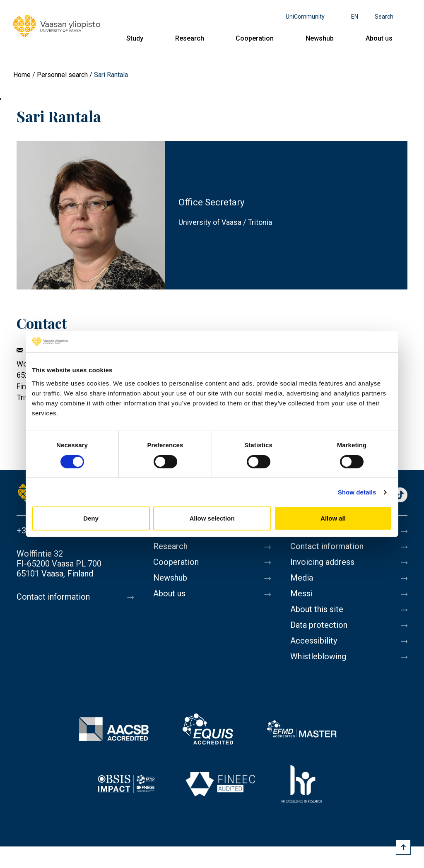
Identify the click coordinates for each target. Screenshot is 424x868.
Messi (301, 593)
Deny (91, 518)
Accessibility (314, 641)
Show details (357, 492)
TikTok (400, 495)
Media (302, 578)
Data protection (319, 625)
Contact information (53, 597)
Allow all (333, 518)
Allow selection (212, 518)
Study (135, 38)
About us (379, 38)
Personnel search (62, 75)
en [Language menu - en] (355, 17)
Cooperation (255, 38)
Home (22, 75)
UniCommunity (305, 17)
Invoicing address (322, 562)
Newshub (320, 38)
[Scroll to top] (403, 847)
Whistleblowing (318, 656)
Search (384, 17)
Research (190, 38)
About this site (317, 609)
